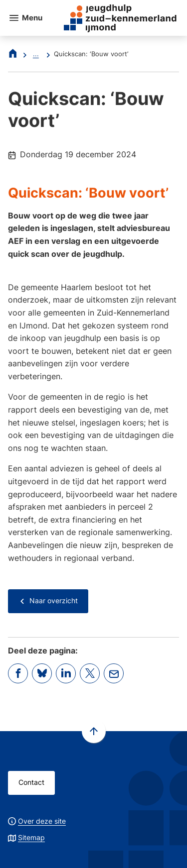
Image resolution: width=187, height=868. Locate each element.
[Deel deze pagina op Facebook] (18, 673)
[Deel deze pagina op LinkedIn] (66, 673)
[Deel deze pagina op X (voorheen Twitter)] (90, 673)
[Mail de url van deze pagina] (114, 673)
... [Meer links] (36, 54)
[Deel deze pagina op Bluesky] (42, 673)
